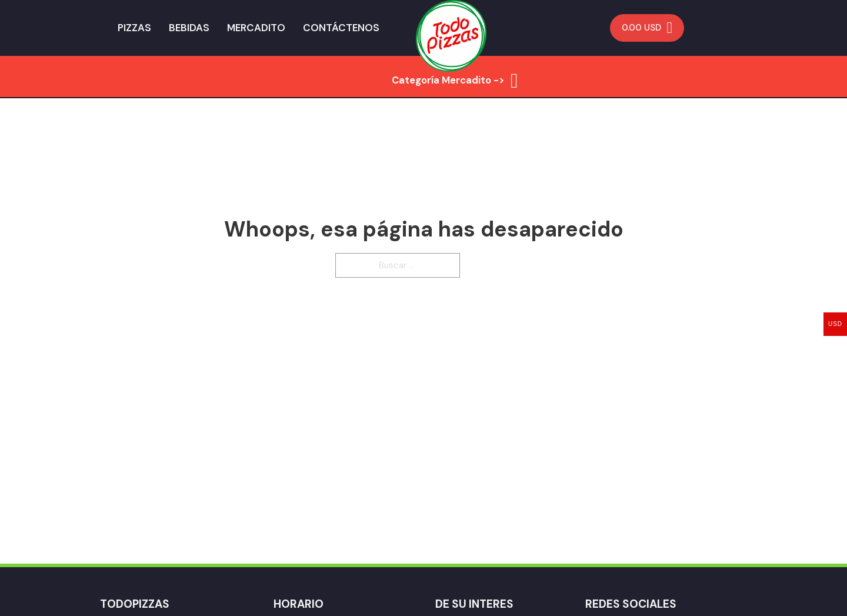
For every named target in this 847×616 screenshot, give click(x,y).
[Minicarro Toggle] (647, 28)
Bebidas (189, 28)
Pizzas (134, 28)
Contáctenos (341, 28)
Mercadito (256, 28)
